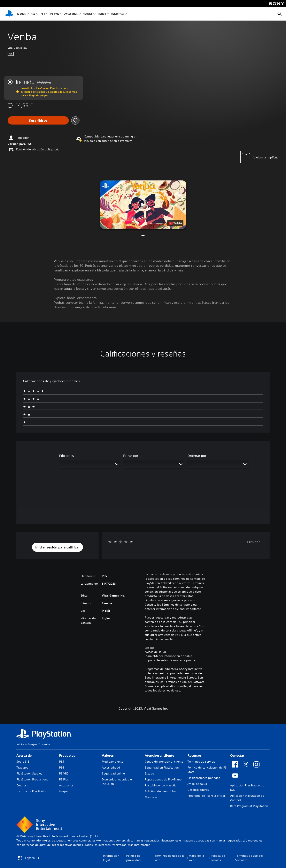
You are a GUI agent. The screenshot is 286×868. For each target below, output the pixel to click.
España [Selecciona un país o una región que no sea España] (29, 858)
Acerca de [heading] (24, 755)
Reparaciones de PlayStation (164, 779)
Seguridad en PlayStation (162, 768)
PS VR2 (64, 773)
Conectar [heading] (237, 755)
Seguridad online (113, 773)
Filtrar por (131, 456)
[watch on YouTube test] (175, 223)
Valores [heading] (108, 755)
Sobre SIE (23, 762)
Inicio (20, 744)
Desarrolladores (198, 790)
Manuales (151, 797)
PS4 (43, 14)
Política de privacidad (133, 858)
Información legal (111, 858)
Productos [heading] (67, 755)
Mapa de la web (196, 858)
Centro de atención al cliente (164, 762)
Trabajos (22, 768)
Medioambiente (113, 762)
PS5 (33, 14)
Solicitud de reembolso (160, 791)
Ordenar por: (197, 456)
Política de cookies (218, 858)
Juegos (21, 14)
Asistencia (117, 14)
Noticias (88, 14)
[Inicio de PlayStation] (9, 14)
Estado (149, 773)
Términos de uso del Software (249, 858)
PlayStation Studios (29, 773)
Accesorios (71, 14)
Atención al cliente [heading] (159, 755)
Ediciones (67, 456)
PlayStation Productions (32, 779)
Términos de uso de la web (170, 858)
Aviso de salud (197, 784)
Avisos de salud (155, 652)
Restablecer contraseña (161, 785)
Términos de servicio (201, 762)
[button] (143, 205)
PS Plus (55, 14)
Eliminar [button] (253, 542)
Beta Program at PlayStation (249, 806)
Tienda (102, 14)
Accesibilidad (111, 768)
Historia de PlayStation (32, 791)
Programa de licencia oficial (206, 796)
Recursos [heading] (195, 755)
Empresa (22, 785)
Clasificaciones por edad (204, 778)
